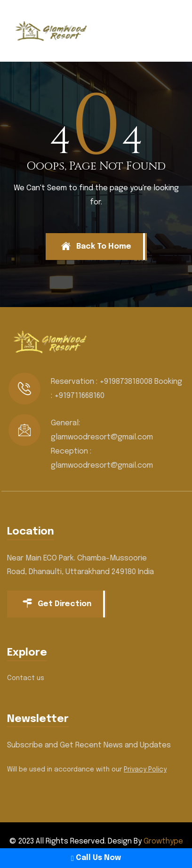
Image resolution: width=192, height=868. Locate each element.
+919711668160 (79, 396)
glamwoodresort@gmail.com (102, 437)
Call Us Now (96, 858)
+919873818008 (126, 382)
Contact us (26, 678)
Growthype (163, 841)
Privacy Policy (145, 770)
